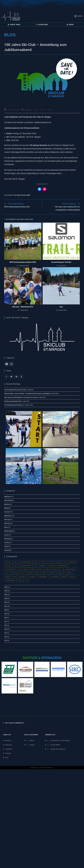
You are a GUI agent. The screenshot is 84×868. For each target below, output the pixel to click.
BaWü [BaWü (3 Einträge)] (36, 562)
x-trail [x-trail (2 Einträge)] (27, 580)
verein (28, 195)
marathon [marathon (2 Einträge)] (51, 566)
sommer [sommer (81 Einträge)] (52, 573)
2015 (6, 629)
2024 (6, 595)
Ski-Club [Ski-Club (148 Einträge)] (30, 573)
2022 (6, 602)
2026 (6, 587)
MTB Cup (7, 523)
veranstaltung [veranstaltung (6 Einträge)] (54, 577)
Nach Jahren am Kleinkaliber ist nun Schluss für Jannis (21, 397)
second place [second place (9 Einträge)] (15, 573)
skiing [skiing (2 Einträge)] (37, 573)
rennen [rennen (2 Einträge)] (54, 569)
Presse (6, 535)
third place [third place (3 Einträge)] (32, 577)
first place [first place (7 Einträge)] (9, 566)
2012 (6, 641)
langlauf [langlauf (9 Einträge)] (43, 566)
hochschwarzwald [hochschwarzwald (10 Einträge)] (26, 566)
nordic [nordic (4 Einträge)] (25, 569)
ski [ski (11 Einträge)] (23, 573)
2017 (6, 621)
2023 (6, 598)
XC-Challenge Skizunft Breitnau (13, 405)
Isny (61, 307)
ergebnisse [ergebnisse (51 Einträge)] (73, 562)
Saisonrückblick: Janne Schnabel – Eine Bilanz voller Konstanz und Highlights (27, 394)
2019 (6, 614)
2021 (6, 606)
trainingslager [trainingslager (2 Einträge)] (43, 577)
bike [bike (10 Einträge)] (51, 562)
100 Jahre (17, 195)
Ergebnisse (8, 516)
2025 (6, 591)
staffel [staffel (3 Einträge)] (8, 577)
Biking (6, 508)
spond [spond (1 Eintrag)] (60, 573)
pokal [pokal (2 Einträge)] (40, 569)
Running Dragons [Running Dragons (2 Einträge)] (70, 569)
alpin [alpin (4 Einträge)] (16, 562)
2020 (6, 610)
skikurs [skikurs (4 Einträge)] (44, 573)
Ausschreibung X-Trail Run (61, 262)
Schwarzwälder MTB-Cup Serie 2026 (15, 390)
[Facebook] (7, 364)
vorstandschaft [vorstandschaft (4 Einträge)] (10, 580)
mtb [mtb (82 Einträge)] (18, 569)
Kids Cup (7, 520)
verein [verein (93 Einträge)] (64, 577)
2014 (6, 633)
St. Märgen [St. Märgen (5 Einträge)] (68, 573)
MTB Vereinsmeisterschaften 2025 (23, 262)
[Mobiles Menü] (78, 16)
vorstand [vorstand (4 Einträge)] (72, 577)
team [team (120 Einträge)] (14, 577)
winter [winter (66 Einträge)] (20, 580)
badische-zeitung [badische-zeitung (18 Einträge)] (26, 562)
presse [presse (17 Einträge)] (47, 569)
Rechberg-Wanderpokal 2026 (13, 401)
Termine (43, 110)
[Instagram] (11, 364)
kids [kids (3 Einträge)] (36, 566)
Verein (50, 110)
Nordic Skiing (8, 531)
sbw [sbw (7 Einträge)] (7, 573)
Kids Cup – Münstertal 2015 (23, 307)
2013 (6, 637)
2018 (6, 618)
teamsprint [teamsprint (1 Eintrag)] (22, 577)
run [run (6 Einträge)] (61, 569)
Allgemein (28, 110)
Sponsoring (8, 539)
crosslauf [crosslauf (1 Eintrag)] (58, 562)
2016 (6, 625)
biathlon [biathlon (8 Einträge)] (44, 562)
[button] (14, 25)
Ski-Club (23, 195)
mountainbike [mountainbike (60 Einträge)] (10, 569)
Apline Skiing (8, 500)
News (36, 110)
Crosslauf (7, 512)
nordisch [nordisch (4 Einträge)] (33, 569)
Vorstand (7, 550)
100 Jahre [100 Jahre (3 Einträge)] (8, 562)
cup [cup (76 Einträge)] (65, 562)
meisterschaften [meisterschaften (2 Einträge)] (63, 566)
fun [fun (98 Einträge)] (16, 566)
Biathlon (7, 504)
